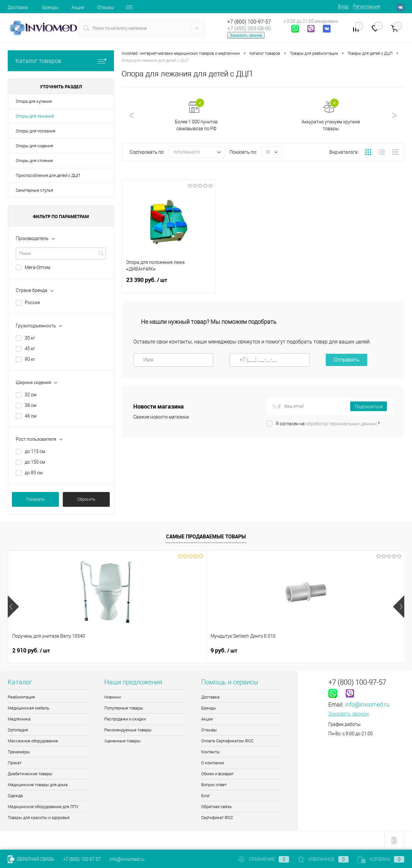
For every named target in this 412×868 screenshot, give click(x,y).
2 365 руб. (229, 651)
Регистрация (367, 6)
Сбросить (86, 499)
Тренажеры (19, 752)
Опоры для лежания (35, 116)
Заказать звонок (246, 35)
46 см (31, 416)
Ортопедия (18, 730)
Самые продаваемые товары (206, 536)
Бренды (50, 7)
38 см (31, 405)
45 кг (30, 349)
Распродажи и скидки (125, 719)
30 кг (30, 338)
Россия (32, 303)
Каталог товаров (61, 61)
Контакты (211, 752)
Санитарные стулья (34, 190)
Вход (343, 6)
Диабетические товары (30, 774)
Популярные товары (124, 708)
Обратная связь (216, 807)
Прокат (15, 763)
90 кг (30, 359)
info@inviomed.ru (367, 704)
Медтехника (19, 719)
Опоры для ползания (36, 131)
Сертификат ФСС (217, 818)
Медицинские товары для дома (38, 785)
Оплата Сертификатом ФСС (227, 741)
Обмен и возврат (217, 774)
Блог (206, 796)
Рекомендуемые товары (128, 730)
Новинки (112, 697)
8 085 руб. (328, 651)
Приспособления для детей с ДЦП (48, 175)
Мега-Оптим (37, 267)
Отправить (346, 361)
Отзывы (106, 7)
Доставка (18, 7)
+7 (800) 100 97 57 (82, 859)
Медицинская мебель (28, 708)
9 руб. (125, 651)
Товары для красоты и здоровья (39, 818)
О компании (213, 763)
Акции (78, 7)
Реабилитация (21, 697)
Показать (35, 499)
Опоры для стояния (34, 161)
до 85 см (34, 473)
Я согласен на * (328, 425)
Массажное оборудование (33, 741)
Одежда (15, 796)
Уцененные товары (122, 741)
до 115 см (35, 451)
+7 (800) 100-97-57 (249, 22)
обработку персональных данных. (342, 425)
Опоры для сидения (34, 146)
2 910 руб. (31, 651)
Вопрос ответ (214, 785)
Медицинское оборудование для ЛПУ (43, 807)
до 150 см (35, 462)
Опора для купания (34, 101)
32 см (31, 395)
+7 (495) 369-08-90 (249, 29)
